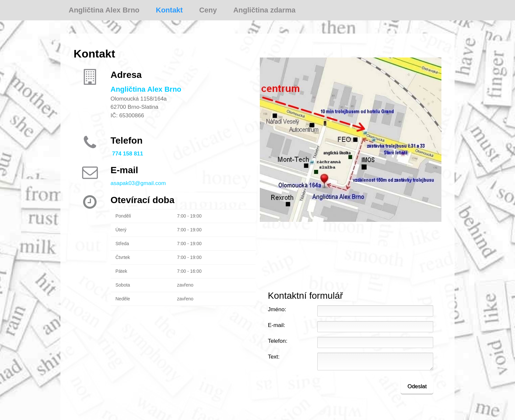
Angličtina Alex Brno (104, 10)
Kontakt (169, 10)
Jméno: (277, 309)
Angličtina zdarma (264, 10)
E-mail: (276, 325)
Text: (274, 357)
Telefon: (278, 341)
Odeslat (417, 386)
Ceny (208, 10)
